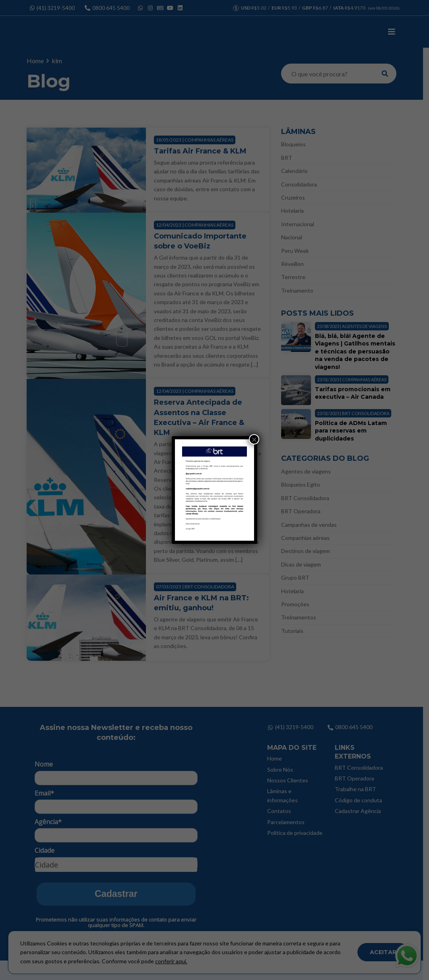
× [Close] (254, 439)
